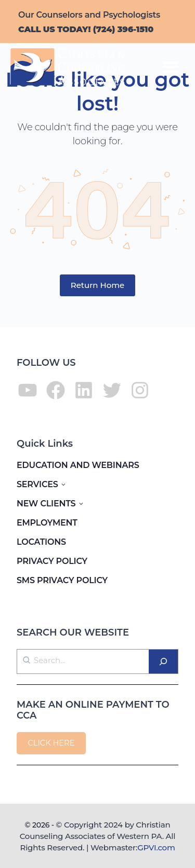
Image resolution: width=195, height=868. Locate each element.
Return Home (98, 285)
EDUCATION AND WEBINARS (78, 465)
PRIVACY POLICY (52, 561)
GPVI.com (156, 848)
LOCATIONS (41, 542)
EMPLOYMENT (47, 523)
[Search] (163, 662)
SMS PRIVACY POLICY (62, 580)
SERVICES (37, 484)
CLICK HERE (51, 743)
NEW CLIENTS (46, 504)
